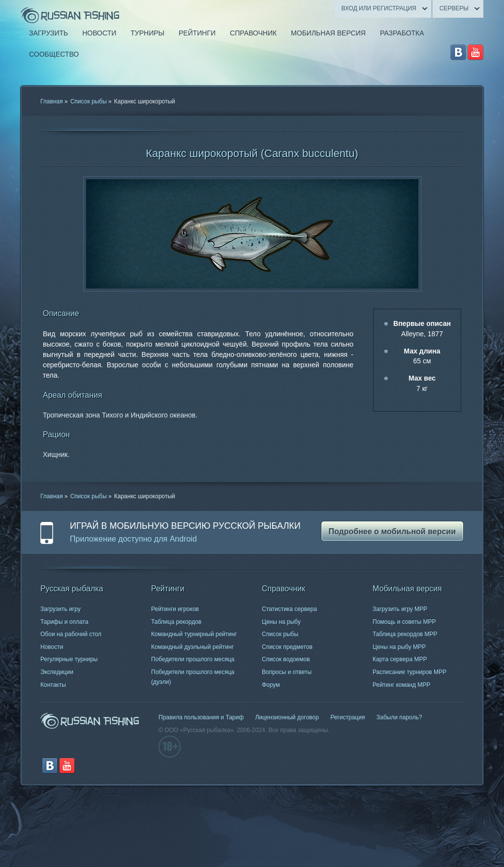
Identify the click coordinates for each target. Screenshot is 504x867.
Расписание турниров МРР (409, 672)
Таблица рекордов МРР (405, 634)
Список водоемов (286, 659)
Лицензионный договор (287, 717)
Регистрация (347, 717)
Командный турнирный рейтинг (194, 634)
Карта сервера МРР (400, 659)
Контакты (53, 685)
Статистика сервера (289, 609)
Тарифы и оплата (64, 622)
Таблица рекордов (176, 622)
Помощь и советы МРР (404, 622)
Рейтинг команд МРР (401, 685)
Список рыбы (89, 101)
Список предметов (287, 647)
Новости (52, 647)
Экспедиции (57, 672)
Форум (271, 685)
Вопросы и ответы (287, 672)
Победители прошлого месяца (193, 659)
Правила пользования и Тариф (201, 717)
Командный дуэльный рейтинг (192, 647)
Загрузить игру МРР (400, 609)
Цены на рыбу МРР (399, 647)
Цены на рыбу (281, 622)
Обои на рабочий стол (71, 634)
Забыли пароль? (399, 717)
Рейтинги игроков (175, 609)
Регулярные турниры (69, 659)
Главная (52, 101)
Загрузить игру (61, 609)
